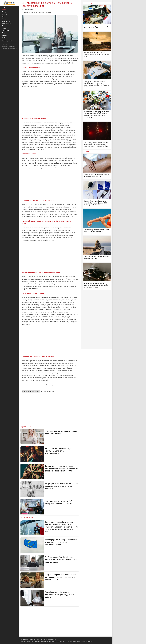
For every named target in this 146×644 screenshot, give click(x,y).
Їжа (3, 17)
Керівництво (40, 385)
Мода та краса (6, 21)
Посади (48, 385)
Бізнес (4, 10)
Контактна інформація (9, 46)
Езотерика (5, 12)
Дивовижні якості (58, 385)
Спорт (4, 33)
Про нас (4, 44)
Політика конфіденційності (10, 49)
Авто (3, 7)
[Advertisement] (50, 102)
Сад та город (6, 31)
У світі (4, 38)
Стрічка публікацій (48, 391)
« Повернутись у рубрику (31, 391)
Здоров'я (5, 14)
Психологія (5, 26)
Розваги (4, 28)
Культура (5, 19)
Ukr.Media (70, 63)
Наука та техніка (7, 24)
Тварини (4, 35)
